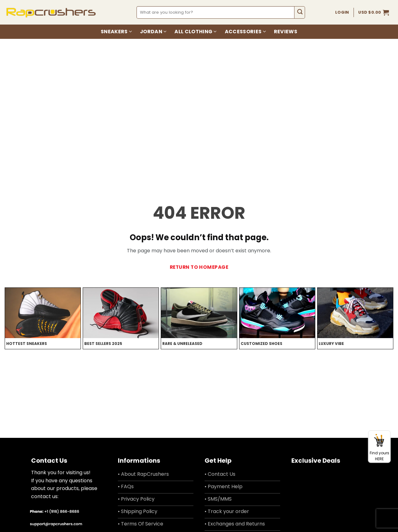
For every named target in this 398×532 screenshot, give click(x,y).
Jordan (153, 32)
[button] (374, 12)
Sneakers (116, 32)
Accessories (245, 32)
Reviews (286, 32)
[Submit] (300, 12)
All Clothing (195, 32)
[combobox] (216, 12)
